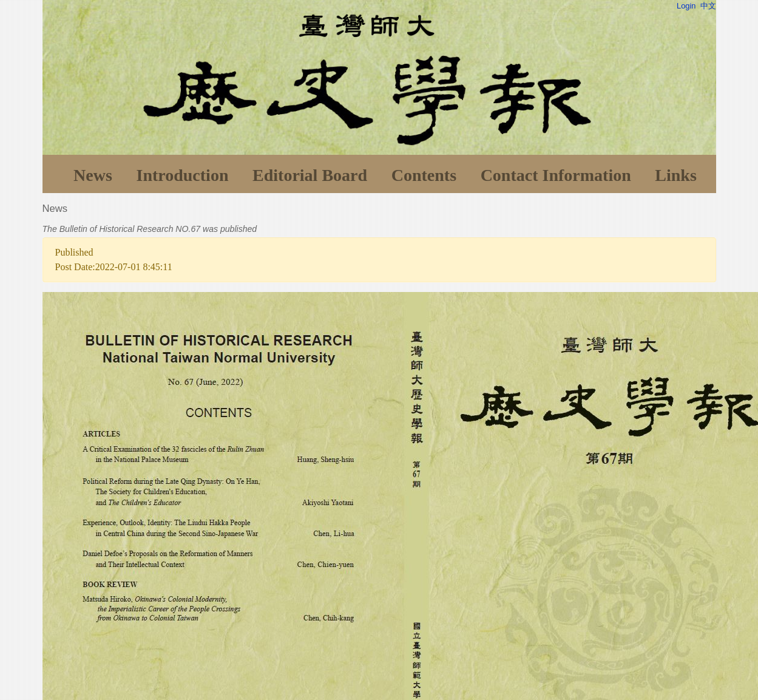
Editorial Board (310, 175)
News (93, 175)
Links (676, 175)
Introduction (182, 175)
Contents (424, 175)
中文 (708, 6)
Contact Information (556, 175)
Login (686, 6)
